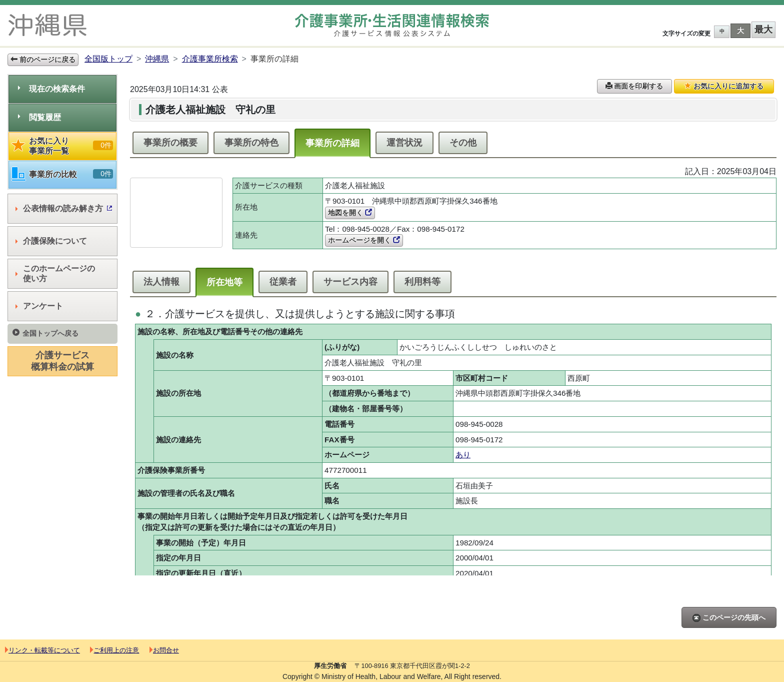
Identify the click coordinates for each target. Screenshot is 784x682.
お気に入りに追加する (724, 86)
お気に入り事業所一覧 (62, 146)
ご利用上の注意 (114, 650)
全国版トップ (108, 59)
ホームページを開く (364, 240)
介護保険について (51, 241)
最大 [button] (763, 30)
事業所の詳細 (332, 143)
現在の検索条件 (51, 89)
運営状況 (404, 143)
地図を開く (350, 213)
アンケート (39, 306)
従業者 (283, 282)
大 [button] (740, 31)
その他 (463, 143)
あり (463, 455)
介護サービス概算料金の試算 (62, 361)
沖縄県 (157, 59)
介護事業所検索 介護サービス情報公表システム (392, 25)
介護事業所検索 (210, 59)
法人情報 (161, 282)
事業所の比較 (62, 174)
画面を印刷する (634, 86)
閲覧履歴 (39, 117)
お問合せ (164, 650)
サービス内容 (350, 282)
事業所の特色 (251, 143)
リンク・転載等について (42, 650)
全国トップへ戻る (45, 333)
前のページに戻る (43, 60)
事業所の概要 (170, 143)
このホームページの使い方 (55, 273)
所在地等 (224, 282)
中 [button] (722, 31)
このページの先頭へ (729, 618)
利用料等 (422, 282)
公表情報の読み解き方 (64, 208)
